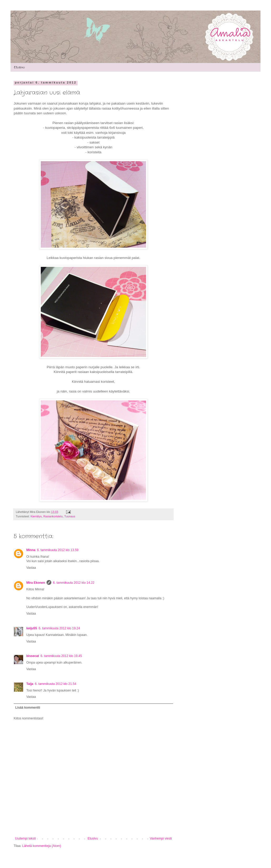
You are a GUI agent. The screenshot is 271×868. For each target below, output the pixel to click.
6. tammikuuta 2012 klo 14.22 (74, 583)
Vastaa (31, 568)
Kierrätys (36, 516)
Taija (30, 684)
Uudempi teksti (25, 838)
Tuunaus (70, 516)
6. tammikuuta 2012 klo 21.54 (55, 684)
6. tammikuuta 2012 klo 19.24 (59, 628)
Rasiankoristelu (53, 516)
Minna (31, 550)
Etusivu (19, 67)
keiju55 (32, 628)
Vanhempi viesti (161, 838)
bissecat (33, 656)
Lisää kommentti (28, 708)
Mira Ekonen (36, 583)
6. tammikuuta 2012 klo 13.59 (58, 550)
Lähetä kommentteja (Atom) (42, 846)
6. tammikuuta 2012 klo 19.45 (61, 656)
